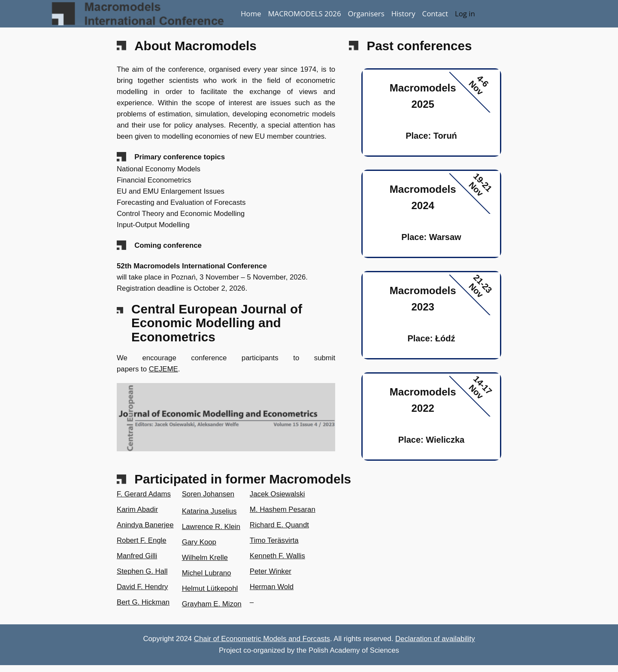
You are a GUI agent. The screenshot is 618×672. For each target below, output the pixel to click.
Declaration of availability (435, 639)
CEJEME (164, 369)
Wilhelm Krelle (205, 558)
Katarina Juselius (209, 511)
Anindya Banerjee (145, 525)
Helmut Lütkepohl (210, 588)
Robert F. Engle (142, 540)
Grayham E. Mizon (212, 604)
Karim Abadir (137, 509)
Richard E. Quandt (279, 525)
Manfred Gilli (137, 556)
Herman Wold (272, 587)
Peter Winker (271, 571)
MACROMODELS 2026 (304, 14)
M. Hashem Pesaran (283, 509)
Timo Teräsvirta (274, 540)
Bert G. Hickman (143, 602)
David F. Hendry (142, 587)
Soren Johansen (208, 494)
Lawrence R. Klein (211, 527)
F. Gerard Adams (144, 494)
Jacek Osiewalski (277, 494)
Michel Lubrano (207, 573)
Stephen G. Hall (142, 571)
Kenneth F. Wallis (277, 556)
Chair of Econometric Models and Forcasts (262, 639)
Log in (465, 14)
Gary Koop (199, 542)
